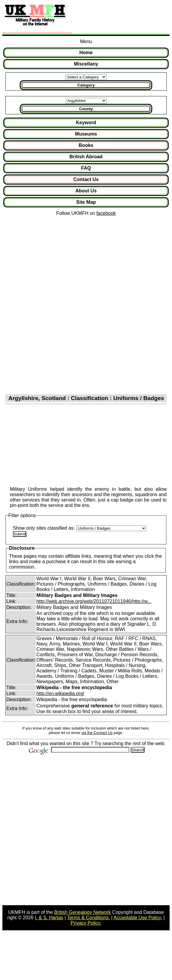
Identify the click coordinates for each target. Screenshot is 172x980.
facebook (106, 213)
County (86, 109)
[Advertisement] (120, 17)
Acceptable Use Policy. (138, 918)
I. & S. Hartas (49, 918)
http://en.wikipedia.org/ (60, 693)
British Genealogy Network (82, 912)
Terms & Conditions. (88, 918)
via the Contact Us (97, 733)
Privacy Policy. (86, 923)
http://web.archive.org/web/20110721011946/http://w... (94, 601)
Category (86, 85)
